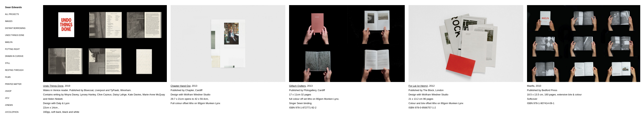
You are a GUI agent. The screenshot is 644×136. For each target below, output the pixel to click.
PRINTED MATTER (13, 84)
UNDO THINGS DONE (15, 35)
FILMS (8, 77)
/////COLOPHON (12, 112)
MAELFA (9, 42)
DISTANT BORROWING (15, 28)
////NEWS (9, 105)
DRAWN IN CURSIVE (14, 56)
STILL (8, 63)
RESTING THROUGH (14, 70)
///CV (7, 98)
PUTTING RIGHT (12, 49)
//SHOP (8, 91)
